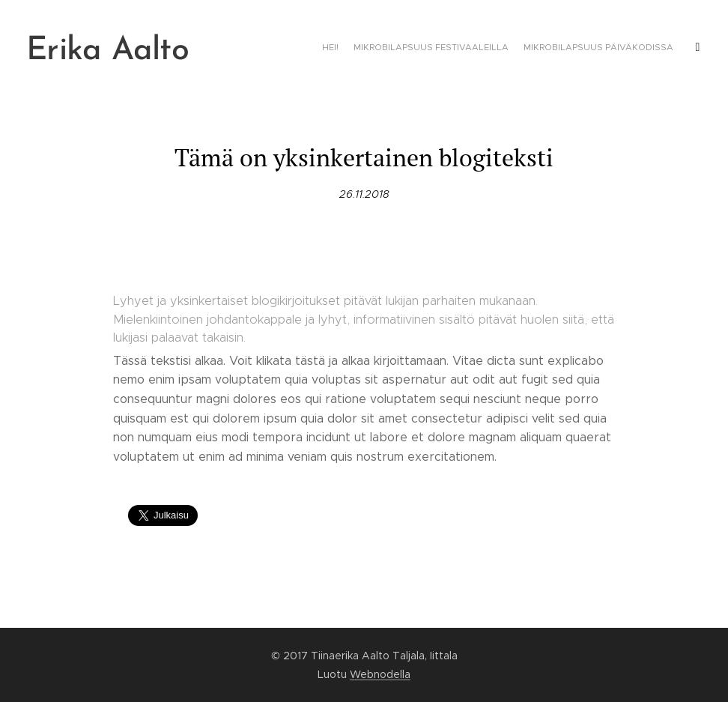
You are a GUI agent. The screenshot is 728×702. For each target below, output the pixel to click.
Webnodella (380, 674)
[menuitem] (614, 49)
